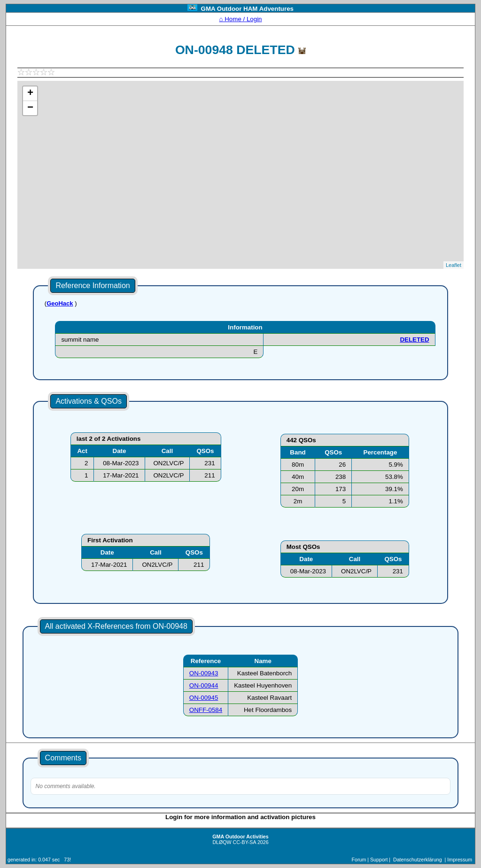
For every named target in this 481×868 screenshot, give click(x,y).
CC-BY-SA (244, 842)
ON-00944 (204, 685)
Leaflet (454, 265)
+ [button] (30, 94)
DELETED (414, 340)
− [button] (30, 108)
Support (379, 860)
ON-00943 (204, 673)
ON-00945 (204, 698)
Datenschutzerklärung (418, 860)
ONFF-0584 (206, 710)
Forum (359, 860)
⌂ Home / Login (240, 19)
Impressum (460, 860)
